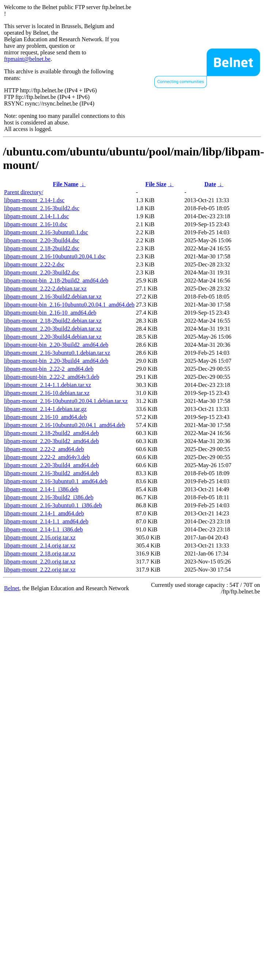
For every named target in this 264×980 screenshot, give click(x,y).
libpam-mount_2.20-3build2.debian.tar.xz (53, 329)
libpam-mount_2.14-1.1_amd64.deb (46, 521)
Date (210, 184)
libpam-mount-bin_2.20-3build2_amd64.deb (56, 345)
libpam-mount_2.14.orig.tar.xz (40, 545)
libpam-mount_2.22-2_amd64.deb (44, 449)
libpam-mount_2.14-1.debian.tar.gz (45, 409)
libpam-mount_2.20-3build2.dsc (42, 272)
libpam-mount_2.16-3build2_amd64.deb (52, 473)
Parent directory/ (24, 192)
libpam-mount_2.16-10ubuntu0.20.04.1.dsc (55, 256)
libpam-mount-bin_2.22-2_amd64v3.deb (52, 377)
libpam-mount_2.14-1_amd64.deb (44, 513)
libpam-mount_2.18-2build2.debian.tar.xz (53, 321)
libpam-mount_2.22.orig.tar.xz (40, 570)
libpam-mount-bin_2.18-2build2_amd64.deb (56, 280)
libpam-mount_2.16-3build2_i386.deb (49, 497)
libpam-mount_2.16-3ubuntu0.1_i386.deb (53, 505)
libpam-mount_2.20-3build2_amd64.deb (52, 441)
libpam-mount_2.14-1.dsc (34, 200)
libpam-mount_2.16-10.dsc (36, 224)
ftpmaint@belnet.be (27, 59)
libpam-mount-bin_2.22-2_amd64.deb (49, 369)
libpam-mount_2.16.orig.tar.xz (40, 537)
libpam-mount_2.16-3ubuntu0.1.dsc (46, 232)
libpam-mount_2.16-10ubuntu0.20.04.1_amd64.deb (65, 425)
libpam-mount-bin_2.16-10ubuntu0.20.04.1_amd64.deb (69, 305)
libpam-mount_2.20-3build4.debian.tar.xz (53, 337)
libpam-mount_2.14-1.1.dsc (36, 216)
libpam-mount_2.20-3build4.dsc (42, 240)
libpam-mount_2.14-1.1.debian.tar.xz (48, 385)
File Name (66, 184)
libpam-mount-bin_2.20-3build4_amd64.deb (56, 361)
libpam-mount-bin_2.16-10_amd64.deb (50, 313)
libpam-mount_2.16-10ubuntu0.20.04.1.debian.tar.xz (66, 401)
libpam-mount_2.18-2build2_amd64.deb (52, 433)
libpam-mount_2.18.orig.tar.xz (40, 554)
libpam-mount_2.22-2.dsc (34, 264)
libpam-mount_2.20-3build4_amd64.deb (52, 465)
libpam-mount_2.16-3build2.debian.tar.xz (53, 297)
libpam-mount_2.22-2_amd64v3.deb (47, 457)
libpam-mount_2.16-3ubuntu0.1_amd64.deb (56, 481)
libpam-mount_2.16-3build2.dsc (42, 208)
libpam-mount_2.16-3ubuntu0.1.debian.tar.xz (57, 353)
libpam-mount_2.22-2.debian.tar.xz (45, 289)
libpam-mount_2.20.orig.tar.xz (40, 562)
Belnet (12, 588)
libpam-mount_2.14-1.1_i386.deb (44, 529)
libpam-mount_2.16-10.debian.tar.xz (47, 393)
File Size (156, 184)
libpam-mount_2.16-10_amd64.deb (46, 417)
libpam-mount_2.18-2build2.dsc (42, 248)
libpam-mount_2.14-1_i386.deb (41, 489)
